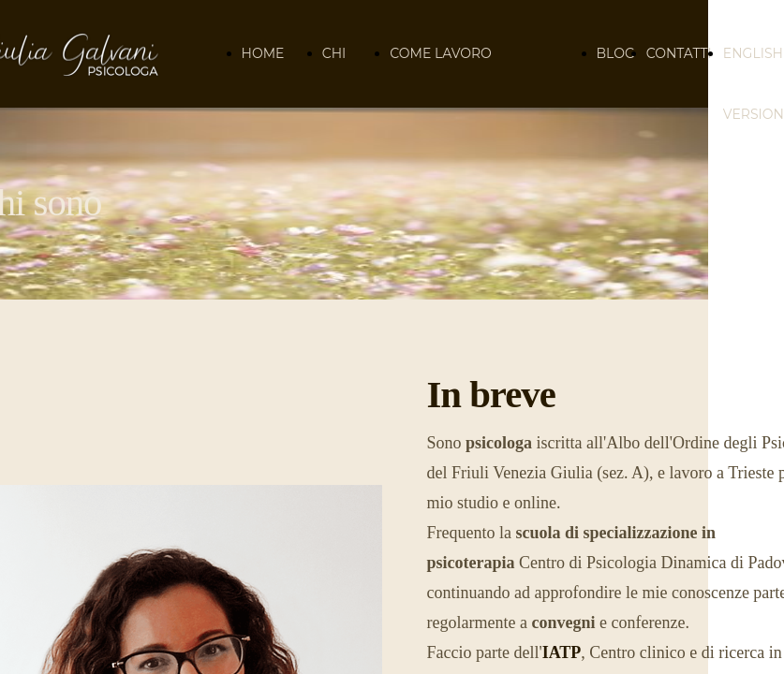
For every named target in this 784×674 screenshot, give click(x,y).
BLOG (616, 53)
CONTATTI (679, 53)
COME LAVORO (440, 53)
